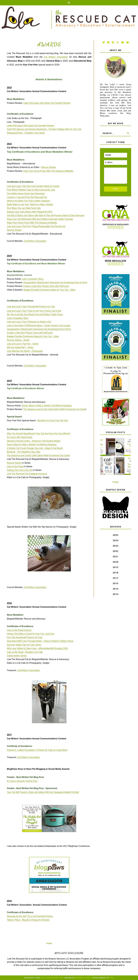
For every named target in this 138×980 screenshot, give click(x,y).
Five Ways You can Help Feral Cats (24, 208)
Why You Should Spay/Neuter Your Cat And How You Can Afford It (38, 434)
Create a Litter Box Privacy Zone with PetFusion (46, 286)
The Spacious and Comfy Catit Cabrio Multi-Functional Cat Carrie (54, 409)
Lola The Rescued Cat (52, 978)
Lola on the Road (15, 466)
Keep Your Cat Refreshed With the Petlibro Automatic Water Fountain (40, 219)
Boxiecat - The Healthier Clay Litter (24, 452)
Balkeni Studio (83, 978)
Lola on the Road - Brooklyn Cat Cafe (25, 652)
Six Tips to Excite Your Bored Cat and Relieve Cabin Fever (35, 315)
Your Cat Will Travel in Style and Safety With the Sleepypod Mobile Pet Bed (43, 792)
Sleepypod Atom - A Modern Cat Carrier (26, 133)
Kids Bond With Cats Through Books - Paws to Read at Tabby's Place (40, 641)
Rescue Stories (49, 167)
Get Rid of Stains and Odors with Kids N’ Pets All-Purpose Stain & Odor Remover (46, 215)
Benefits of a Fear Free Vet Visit (53, 421)
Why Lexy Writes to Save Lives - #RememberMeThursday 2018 (37, 648)
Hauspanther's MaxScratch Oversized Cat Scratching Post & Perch (55, 283)
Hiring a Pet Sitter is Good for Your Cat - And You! (31, 634)
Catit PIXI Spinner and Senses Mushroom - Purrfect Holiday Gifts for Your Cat (44, 129)
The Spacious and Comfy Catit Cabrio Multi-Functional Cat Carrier (38, 455)
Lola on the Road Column (19, 630)
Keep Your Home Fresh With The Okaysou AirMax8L (48, 171)
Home (49, 943)
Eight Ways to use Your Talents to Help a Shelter (30, 204)
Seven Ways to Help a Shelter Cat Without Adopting (47, 406)
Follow (116, 482)
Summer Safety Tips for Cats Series (24, 645)
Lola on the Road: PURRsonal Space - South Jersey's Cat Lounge (39, 326)
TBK (112, 978)
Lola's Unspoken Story (33, 279)
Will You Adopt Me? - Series (20, 347)
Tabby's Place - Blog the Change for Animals (28, 920)
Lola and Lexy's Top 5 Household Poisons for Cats (31, 307)
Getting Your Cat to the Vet (20, 470)
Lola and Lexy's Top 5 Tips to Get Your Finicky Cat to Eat (34, 311)
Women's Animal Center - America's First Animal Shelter (34, 441)
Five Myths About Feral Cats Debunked (26, 194)
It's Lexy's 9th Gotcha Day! (20, 437)
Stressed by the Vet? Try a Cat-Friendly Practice (30, 916)
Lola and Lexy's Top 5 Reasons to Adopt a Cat (29, 322)
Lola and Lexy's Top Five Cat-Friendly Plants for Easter (33, 186)
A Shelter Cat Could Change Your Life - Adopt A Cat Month (35, 448)
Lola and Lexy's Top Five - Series (23, 344)
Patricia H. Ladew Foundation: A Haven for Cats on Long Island (37, 750)
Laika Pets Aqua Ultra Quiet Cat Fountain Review (47, 103)
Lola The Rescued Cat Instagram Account (27, 474)
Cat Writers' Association (56, 57)
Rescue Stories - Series (18, 340)
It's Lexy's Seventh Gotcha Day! (22, 781)
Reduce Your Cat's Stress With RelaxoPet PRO (30, 212)
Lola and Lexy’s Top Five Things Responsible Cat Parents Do (36, 226)
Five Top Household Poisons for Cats (25, 637)
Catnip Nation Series (17, 656)
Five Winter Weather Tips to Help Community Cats (31, 190)
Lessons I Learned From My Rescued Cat (27, 197)
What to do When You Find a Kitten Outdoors (28, 201)
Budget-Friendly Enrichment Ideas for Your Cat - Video (50, 290)
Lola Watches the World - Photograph (25, 351)
